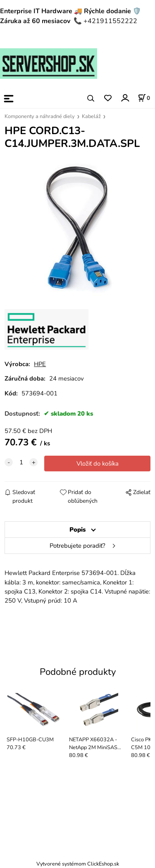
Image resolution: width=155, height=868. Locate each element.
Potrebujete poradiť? (77, 546)
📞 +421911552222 (105, 21)
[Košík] (144, 98)
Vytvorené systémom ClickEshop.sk (78, 864)
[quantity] (21, 462)
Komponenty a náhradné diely (40, 116)
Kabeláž (91, 116)
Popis (77, 530)
